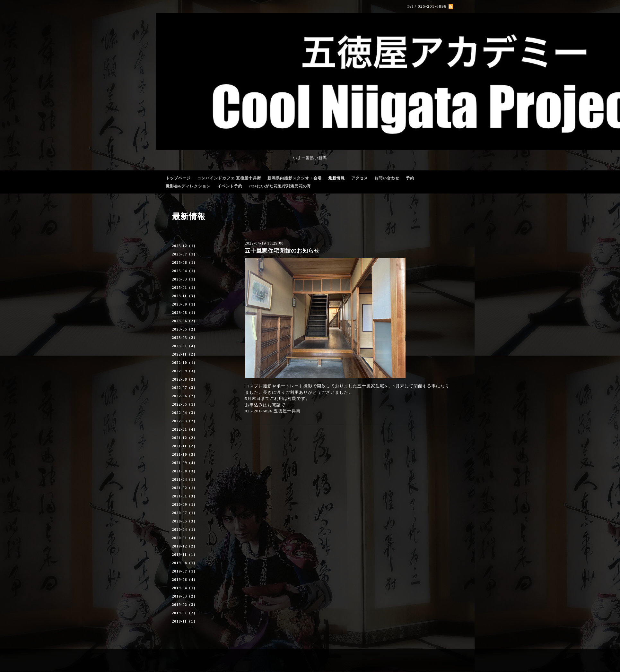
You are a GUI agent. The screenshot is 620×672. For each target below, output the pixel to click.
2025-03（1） (185, 279)
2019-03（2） (185, 596)
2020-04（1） (185, 530)
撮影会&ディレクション (188, 186)
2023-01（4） (185, 346)
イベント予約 (230, 186)
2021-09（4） (185, 463)
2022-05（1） (185, 404)
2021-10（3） (185, 454)
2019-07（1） (185, 571)
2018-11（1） (185, 621)
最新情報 (336, 178)
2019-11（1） (185, 555)
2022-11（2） (185, 354)
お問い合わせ (387, 178)
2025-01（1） (185, 288)
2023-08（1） (185, 313)
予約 (410, 178)
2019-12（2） (185, 546)
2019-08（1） (185, 563)
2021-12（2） (185, 438)
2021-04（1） (185, 479)
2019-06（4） (185, 580)
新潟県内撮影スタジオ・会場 (295, 178)
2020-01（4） (185, 538)
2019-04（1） (185, 588)
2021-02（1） (185, 488)
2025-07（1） (185, 254)
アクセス (360, 178)
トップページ (178, 178)
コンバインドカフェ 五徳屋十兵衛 (229, 178)
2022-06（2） (185, 396)
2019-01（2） (185, 613)
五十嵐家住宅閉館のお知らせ (282, 251)
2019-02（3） (185, 605)
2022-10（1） (185, 363)
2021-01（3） (185, 496)
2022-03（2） (185, 421)
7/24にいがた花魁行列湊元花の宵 (280, 186)
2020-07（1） (185, 513)
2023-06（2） (185, 321)
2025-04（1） (185, 271)
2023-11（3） (185, 296)
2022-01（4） (185, 429)
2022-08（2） (185, 379)
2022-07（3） (185, 388)
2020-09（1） (185, 504)
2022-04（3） (185, 413)
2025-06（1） (185, 263)
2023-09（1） (185, 304)
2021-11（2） (185, 446)
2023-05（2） (185, 329)
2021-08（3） (185, 471)
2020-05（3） (185, 521)
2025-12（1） (185, 246)
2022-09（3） (185, 371)
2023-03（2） (185, 338)
